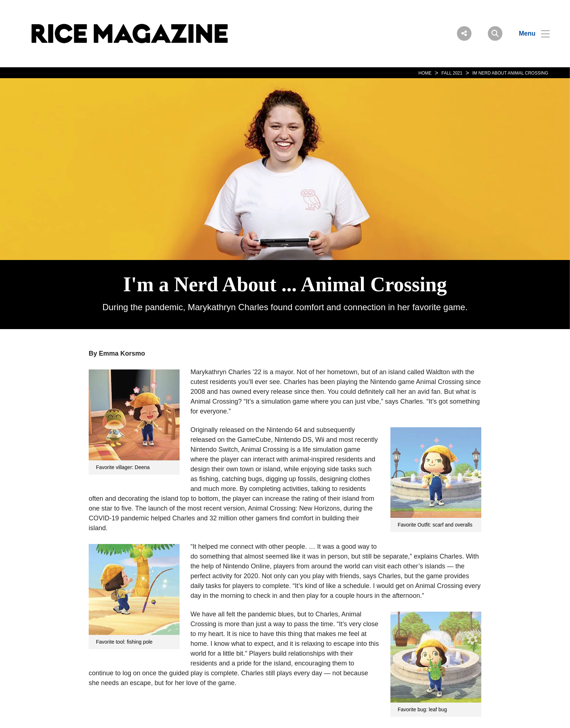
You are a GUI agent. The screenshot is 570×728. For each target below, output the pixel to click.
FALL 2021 (452, 73)
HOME (425, 73)
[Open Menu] (530, 33)
